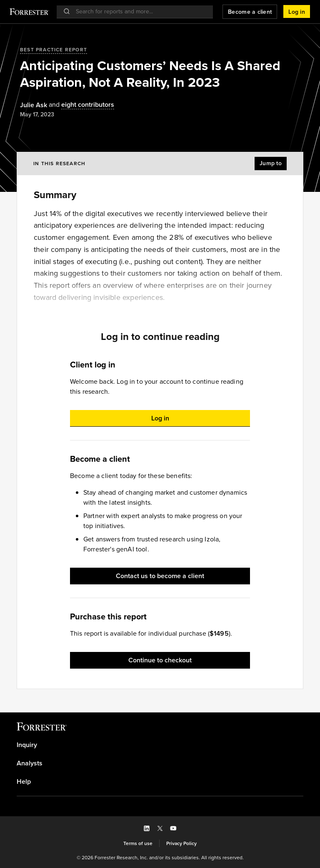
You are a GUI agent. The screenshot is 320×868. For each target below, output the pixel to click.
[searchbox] (139, 11)
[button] (297, 12)
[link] (160, 745)
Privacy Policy (181, 843)
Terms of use (138, 843)
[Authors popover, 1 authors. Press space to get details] (34, 105)
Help (24, 782)
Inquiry (27, 745)
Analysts (30, 763)
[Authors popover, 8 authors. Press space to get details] (81, 105)
